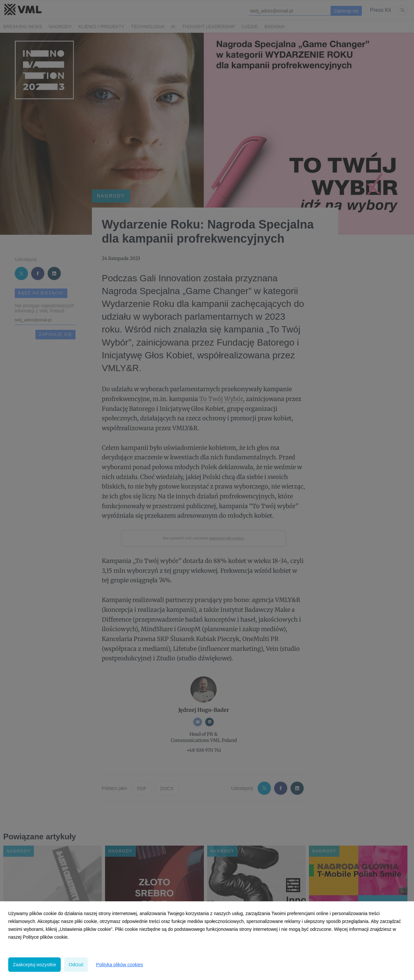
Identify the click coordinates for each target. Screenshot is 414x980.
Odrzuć (76, 965)
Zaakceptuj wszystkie (34, 965)
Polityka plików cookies (119, 965)
